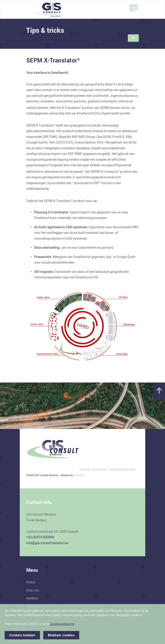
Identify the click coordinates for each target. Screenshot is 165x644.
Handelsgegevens (122, 469)
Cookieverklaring (62, 624)
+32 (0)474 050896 (40, 537)
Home (31, 582)
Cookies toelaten (22, 635)
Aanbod (32, 598)
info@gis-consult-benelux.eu (47, 543)
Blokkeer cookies (61, 635)
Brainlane (79, 475)
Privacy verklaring (93, 469)
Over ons (33, 590)
